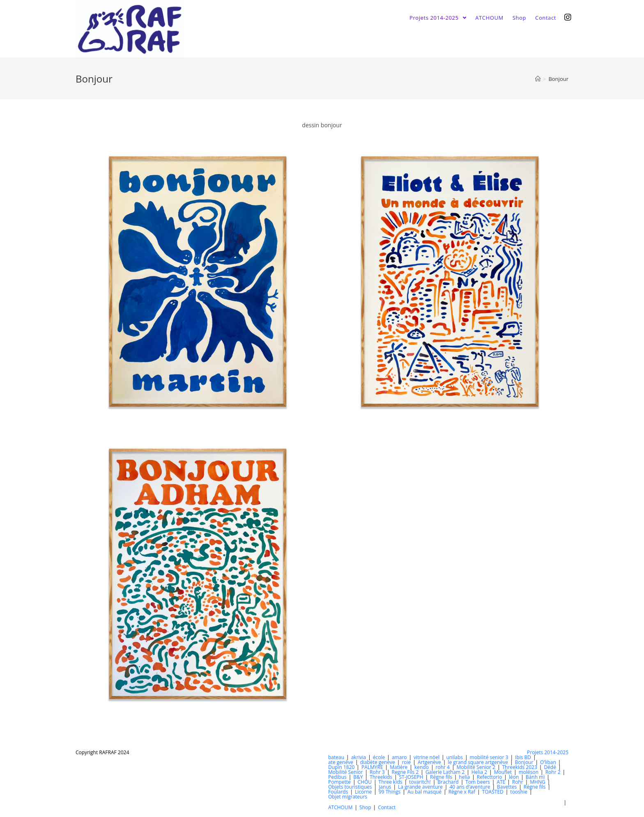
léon (514, 777)
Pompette (339, 782)
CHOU (365, 782)
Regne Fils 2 (405, 772)
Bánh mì (535, 777)
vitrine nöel (427, 757)
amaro (399, 757)
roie (406, 762)
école (379, 757)
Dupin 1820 (341, 767)
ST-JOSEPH (411, 777)
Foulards (338, 792)
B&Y (358, 777)
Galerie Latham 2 (445, 772)
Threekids (381, 777)
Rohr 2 (553, 772)
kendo (422, 767)
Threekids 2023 (519, 767)
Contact (387, 807)
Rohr (518, 782)
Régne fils (441, 777)
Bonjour (524, 762)
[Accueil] (538, 79)
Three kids (391, 782)
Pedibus (337, 777)
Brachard (448, 782)
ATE (501, 782)
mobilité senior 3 (489, 757)
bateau (336, 757)
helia (464, 777)
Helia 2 (479, 772)
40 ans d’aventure (470, 787)
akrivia (359, 757)
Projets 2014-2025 (548, 752)
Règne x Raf (462, 792)
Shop (365, 807)
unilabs (455, 757)
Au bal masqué (424, 792)
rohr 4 (443, 767)
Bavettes (507, 787)
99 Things (390, 792)
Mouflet (503, 772)
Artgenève (429, 762)
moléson (529, 772)
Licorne (363, 792)
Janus (385, 787)
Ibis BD (523, 757)
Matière (399, 767)
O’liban (548, 762)
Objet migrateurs (348, 797)
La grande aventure (420, 787)
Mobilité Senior (345, 772)
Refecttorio (490, 777)
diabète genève (377, 762)
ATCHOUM (340, 807)
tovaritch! (420, 782)
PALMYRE (372, 767)
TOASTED (493, 792)
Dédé (550, 767)
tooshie (519, 792)
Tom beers (478, 782)
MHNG (537, 782)
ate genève (341, 762)
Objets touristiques (350, 787)
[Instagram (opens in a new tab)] (568, 17)
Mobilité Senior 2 (476, 767)
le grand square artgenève (478, 762)
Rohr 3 (377, 772)
